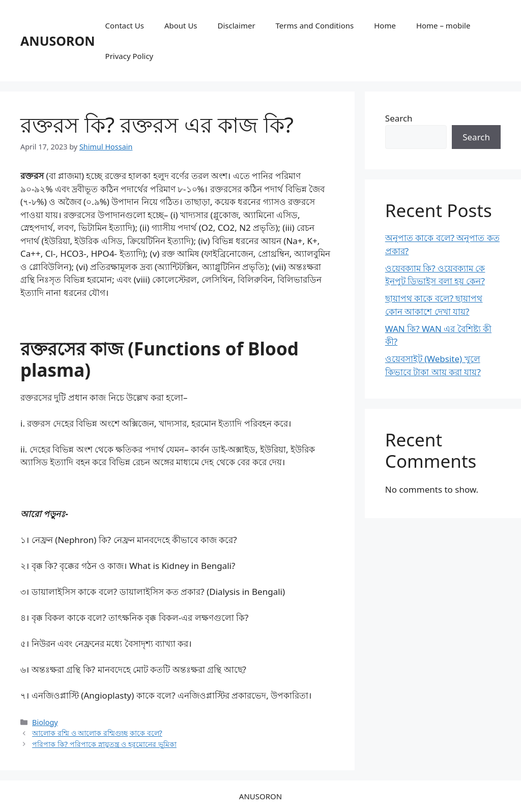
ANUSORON (58, 41)
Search (399, 118)
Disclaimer (237, 25)
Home (385, 25)
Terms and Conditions (315, 25)
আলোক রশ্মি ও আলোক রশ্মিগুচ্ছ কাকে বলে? (97, 733)
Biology (45, 722)
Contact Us (125, 25)
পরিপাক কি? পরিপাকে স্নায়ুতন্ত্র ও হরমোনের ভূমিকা (104, 744)
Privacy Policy (129, 56)
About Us (181, 25)
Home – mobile (443, 25)
